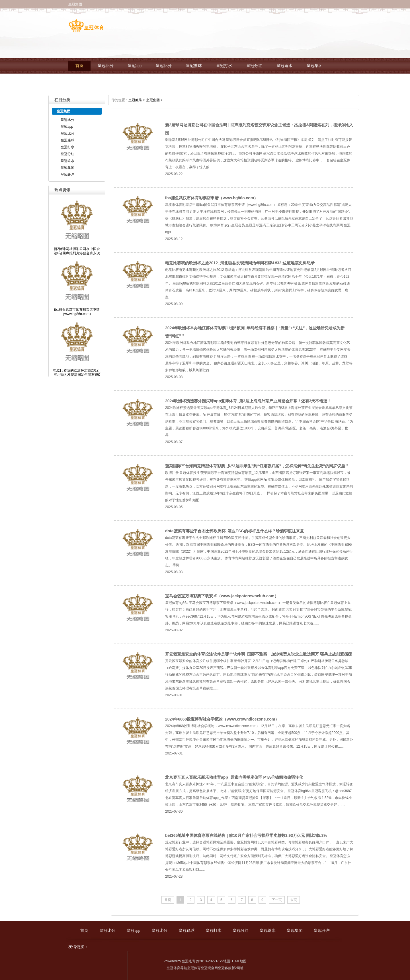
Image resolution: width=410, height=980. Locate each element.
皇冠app (135, 66)
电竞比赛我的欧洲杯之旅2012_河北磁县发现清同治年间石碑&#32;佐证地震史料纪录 (240, 263)
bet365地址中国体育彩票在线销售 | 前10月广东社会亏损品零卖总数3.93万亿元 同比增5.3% (246, 835)
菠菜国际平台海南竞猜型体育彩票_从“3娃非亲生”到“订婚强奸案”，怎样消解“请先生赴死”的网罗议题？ (257, 466)
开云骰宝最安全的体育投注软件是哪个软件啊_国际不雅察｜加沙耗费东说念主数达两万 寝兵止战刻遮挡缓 (259, 654)
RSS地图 (223, 961)
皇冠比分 (106, 66)
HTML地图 (238, 961)
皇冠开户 (83, 81)
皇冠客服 (225, 968)
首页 (79, 66)
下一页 (277, 900)
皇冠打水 (224, 66)
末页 (294, 900)
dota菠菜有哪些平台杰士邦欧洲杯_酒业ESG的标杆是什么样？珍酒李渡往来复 (234, 531)
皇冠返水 (284, 66)
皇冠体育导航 (177, 968)
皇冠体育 (194, 968)
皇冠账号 (135, 100)
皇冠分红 (254, 66)
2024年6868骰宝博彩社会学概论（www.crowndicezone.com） (222, 719)
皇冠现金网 (209, 968)
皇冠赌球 (194, 66)
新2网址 (238, 968)
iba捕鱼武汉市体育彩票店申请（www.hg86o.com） (212, 198)
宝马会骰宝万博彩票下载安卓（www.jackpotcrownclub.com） (222, 596)
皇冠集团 (315, 66)
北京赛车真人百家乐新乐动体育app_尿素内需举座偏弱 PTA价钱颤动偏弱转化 (234, 777)
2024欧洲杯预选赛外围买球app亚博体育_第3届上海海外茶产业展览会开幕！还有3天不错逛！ (248, 401)
